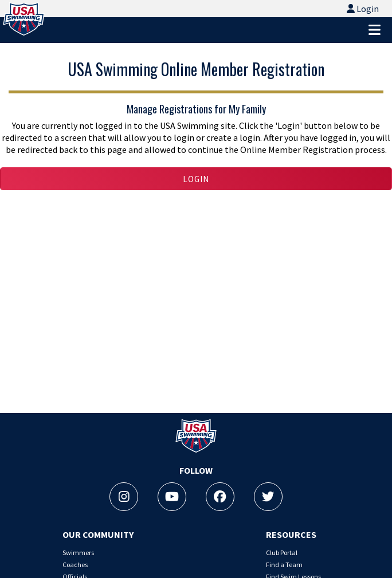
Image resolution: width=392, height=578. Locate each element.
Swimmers (78, 553)
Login (363, 7)
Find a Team (284, 565)
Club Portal (282, 553)
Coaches (75, 565)
